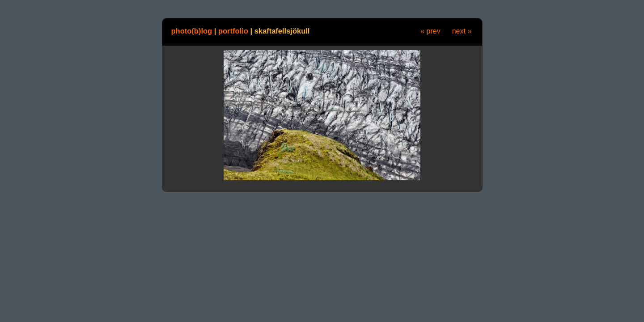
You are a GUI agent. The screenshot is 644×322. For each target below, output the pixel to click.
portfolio (233, 31)
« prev (430, 31)
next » (462, 31)
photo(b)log (192, 31)
